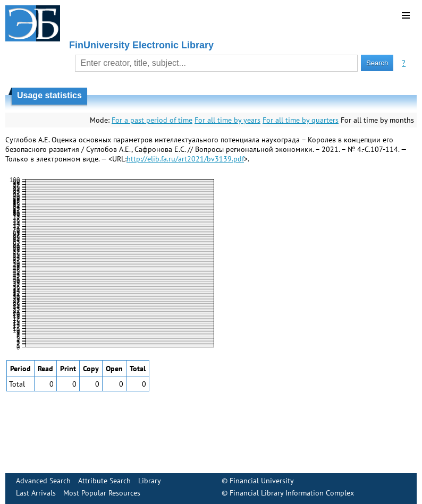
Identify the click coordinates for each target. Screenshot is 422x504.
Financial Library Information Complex (292, 493)
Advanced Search (43, 481)
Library (150, 481)
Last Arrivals (36, 493)
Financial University (262, 481)
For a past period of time (152, 120)
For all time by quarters (301, 120)
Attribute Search (104, 481)
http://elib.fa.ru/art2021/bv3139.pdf (185, 159)
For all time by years (227, 120)
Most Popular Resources (102, 493)
